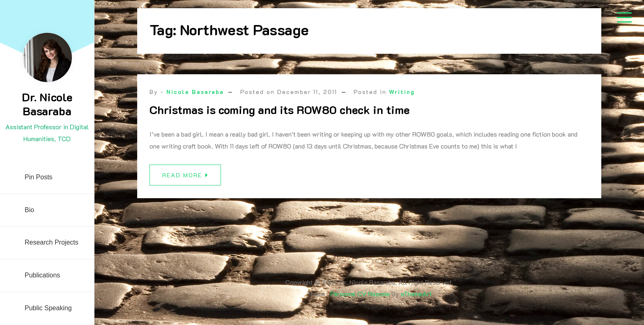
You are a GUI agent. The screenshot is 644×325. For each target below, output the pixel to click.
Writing (402, 92)
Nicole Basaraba (195, 92)
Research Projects (52, 242)
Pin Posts (39, 177)
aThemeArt (416, 294)
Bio (29, 210)
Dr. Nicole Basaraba (47, 104)
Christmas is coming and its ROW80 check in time (279, 110)
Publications (42, 275)
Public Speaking (48, 308)
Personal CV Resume (360, 294)
